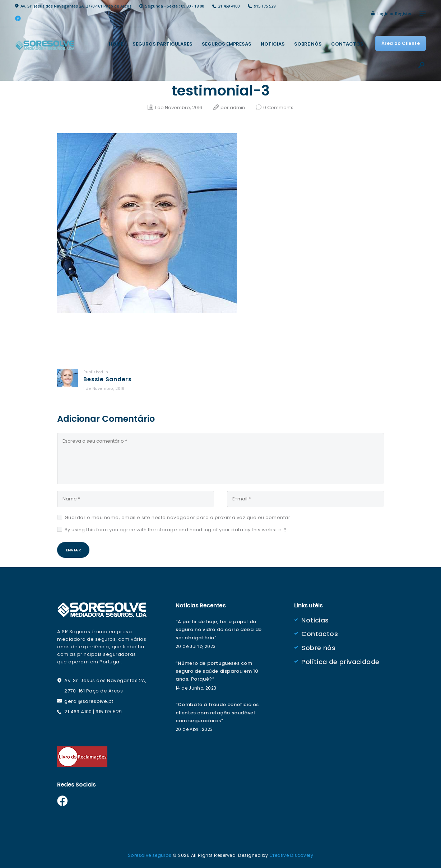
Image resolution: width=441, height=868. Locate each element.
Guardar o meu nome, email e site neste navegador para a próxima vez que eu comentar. (178, 516)
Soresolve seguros (149, 855)
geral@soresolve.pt (89, 702)
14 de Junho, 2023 (196, 688)
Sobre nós (319, 647)
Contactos (320, 634)
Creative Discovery (292, 855)
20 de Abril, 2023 (195, 730)
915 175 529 (109, 712)
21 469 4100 (78, 712)
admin (238, 108)
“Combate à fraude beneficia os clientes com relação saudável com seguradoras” (219, 713)
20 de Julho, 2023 (196, 647)
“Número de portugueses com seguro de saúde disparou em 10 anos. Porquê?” (219, 672)
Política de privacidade (341, 661)
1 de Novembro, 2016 (178, 108)
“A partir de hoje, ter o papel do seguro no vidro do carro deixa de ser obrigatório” (218, 630)
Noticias (315, 620)
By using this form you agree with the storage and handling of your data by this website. (176, 528)
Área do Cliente (400, 43)
